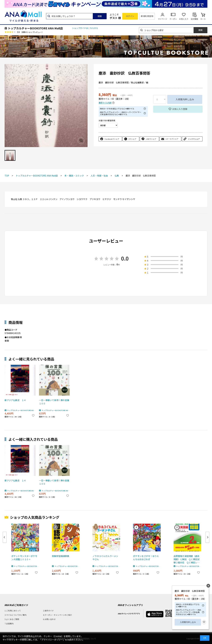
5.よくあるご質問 (12, 619)
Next (207, 537)
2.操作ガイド (48, 611)
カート (203, 19)
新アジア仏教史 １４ (15, 400)
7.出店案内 (9, 623)
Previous (5, 537)
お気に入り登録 (180, 109)
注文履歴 (194, 19)
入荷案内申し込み (185, 99)
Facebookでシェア (112, 139)
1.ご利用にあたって (13, 611)
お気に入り (184, 19)
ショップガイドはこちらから (85, 28)
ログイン (130, 16)
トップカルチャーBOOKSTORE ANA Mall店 (35, 28)
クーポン (173, 19)
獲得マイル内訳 (105, 103)
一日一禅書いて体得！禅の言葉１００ (54, 402)
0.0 (125, 258)
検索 (100, 16)
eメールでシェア (172, 139)
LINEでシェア (151, 139)
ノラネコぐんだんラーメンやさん (105, 558)
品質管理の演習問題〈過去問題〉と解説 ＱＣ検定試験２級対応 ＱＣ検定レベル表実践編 (186, 559)
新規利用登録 (147, 16)
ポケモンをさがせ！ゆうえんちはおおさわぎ (146, 558)
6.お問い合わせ (49, 619)
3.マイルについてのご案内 (16, 615)
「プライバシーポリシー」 (52, 640)
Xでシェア (132, 139)
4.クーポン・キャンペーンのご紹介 (58, 615)
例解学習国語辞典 (61, 556)
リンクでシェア (194, 139)
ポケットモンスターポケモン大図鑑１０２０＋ (24, 558)
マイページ (163, 19)
